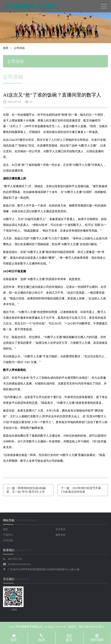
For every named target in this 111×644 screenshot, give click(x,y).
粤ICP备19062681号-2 (91, 627)
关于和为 (60, 529)
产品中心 (8, 535)
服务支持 (60, 535)
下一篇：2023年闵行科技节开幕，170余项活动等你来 (82, 490)
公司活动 (19, 48)
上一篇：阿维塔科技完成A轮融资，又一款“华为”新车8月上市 (26, 490)
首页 (6, 48)
